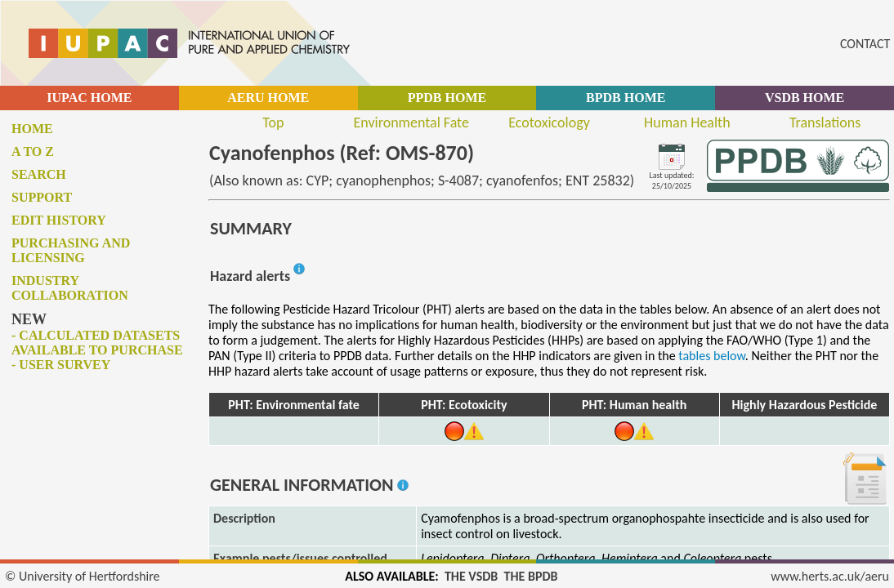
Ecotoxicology (549, 122)
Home (32, 129)
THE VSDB (471, 576)
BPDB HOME (626, 98)
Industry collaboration (70, 288)
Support (42, 197)
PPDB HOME (447, 98)
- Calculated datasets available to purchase (97, 343)
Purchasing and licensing (71, 250)
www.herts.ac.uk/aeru (830, 576)
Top (273, 122)
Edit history (59, 220)
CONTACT (865, 44)
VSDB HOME (805, 98)
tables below (712, 356)
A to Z (33, 151)
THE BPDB (531, 576)
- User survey (61, 365)
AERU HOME (268, 98)
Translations (825, 122)
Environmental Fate (411, 122)
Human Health (687, 122)
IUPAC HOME (89, 98)
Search (39, 174)
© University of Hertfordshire (83, 576)
